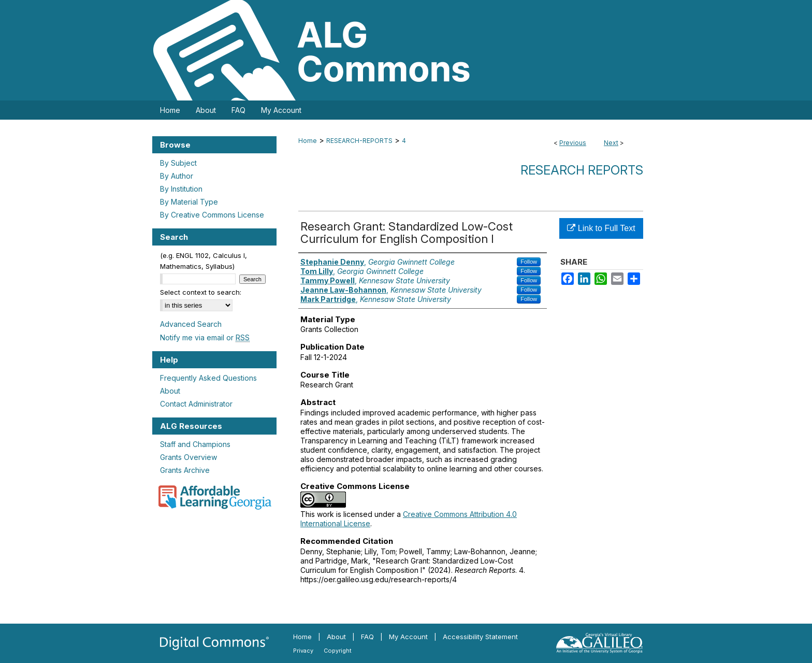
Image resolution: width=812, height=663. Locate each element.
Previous (573, 143)
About (170, 391)
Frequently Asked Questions (208, 378)
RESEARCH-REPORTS (359, 141)
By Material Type (189, 202)
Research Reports (582, 170)
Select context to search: (201, 292)
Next (611, 143)
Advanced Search (191, 324)
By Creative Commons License (212, 215)
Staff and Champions (195, 444)
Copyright (338, 651)
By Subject (178, 163)
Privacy (303, 651)
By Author (177, 176)
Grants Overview (189, 457)
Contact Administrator (196, 404)
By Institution (181, 189)
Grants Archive (185, 470)
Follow (529, 262)
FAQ (367, 637)
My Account (408, 637)
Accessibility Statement (480, 637)
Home (308, 141)
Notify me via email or (205, 337)
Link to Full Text (601, 228)
